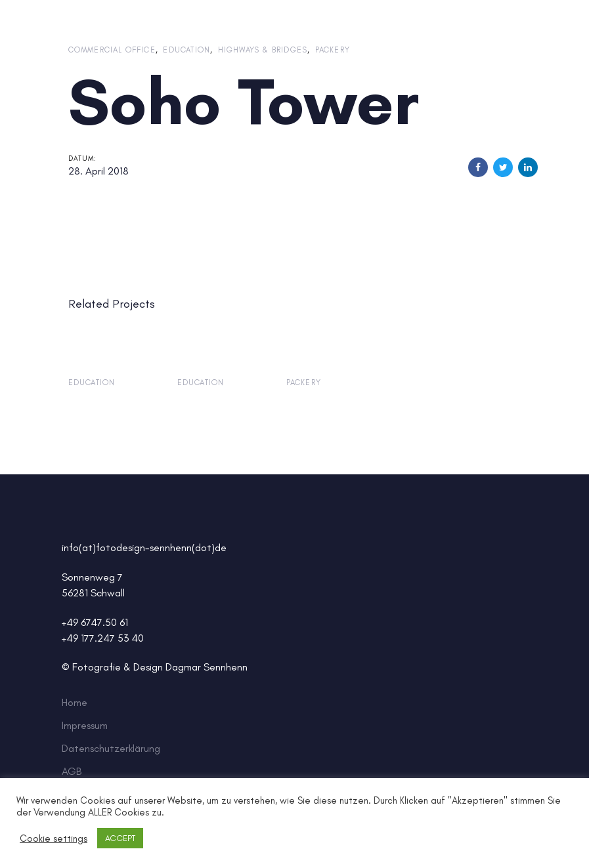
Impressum (85, 725)
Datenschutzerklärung (111, 748)
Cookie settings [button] (54, 838)
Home (75, 702)
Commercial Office (112, 50)
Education (186, 50)
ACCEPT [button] (120, 838)
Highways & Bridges (263, 50)
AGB (72, 771)
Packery (333, 50)
